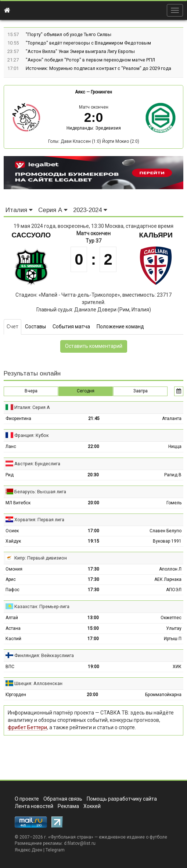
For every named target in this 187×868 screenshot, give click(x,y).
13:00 (93, 618)
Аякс (80, 92)
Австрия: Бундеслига (37, 464)
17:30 (93, 569)
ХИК (177, 667)
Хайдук (13, 541)
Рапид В (173, 475)
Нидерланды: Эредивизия (94, 128)
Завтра (141, 391)
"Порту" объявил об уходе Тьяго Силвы (69, 34)
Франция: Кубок (32, 435)
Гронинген (101, 92)
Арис (11, 579)
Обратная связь (63, 799)
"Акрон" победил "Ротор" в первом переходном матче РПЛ (90, 60)
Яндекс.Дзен (28, 850)
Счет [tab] (12, 327)
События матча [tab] (71, 327)
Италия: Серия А (32, 407)
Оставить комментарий (94, 346)
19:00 (93, 667)
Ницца (175, 447)
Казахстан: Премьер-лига (42, 606)
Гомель (174, 503)
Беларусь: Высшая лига (40, 492)
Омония (14, 569)
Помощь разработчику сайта (122, 799)
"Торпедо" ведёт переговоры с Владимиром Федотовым (88, 43)
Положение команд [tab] (120, 327)
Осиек (12, 531)
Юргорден (16, 695)
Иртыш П (173, 639)
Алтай (12, 618)
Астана (13, 628)
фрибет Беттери (27, 727)
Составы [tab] (35, 327)
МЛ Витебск (18, 503)
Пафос (12, 590)
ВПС (10, 667)
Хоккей (92, 806)
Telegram (55, 850)
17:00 (93, 531)
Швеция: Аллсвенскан (38, 683)
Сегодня (86, 391)
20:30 (93, 475)
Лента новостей (34, 806)
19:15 (93, 541)
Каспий (13, 639)
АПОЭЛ (174, 590)
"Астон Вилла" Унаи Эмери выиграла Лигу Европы (80, 51)
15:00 (93, 628)
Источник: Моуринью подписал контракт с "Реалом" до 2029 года (98, 68)
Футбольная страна (71, 837)
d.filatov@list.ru (80, 843)
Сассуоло (31, 235)
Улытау (174, 628)
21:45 (94, 419)
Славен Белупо (166, 531)
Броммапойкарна (163, 695)
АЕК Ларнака (168, 579)
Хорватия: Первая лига (39, 520)
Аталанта (172, 419)
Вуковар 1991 (167, 541)
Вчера (31, 391)
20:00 (93, 503)
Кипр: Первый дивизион (41, 558)
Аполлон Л (170, 569)
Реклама (68, 806)
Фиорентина (18, 419)
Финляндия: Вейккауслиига (44, 655)
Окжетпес (171, 618)
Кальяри (156, 235)
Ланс (11, 447)
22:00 (93, 447)
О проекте (27, 799)
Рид (10, 475)
